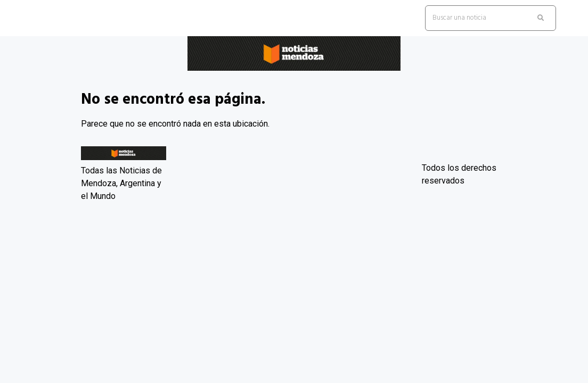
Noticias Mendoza (61, 79)
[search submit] (541, 18)
